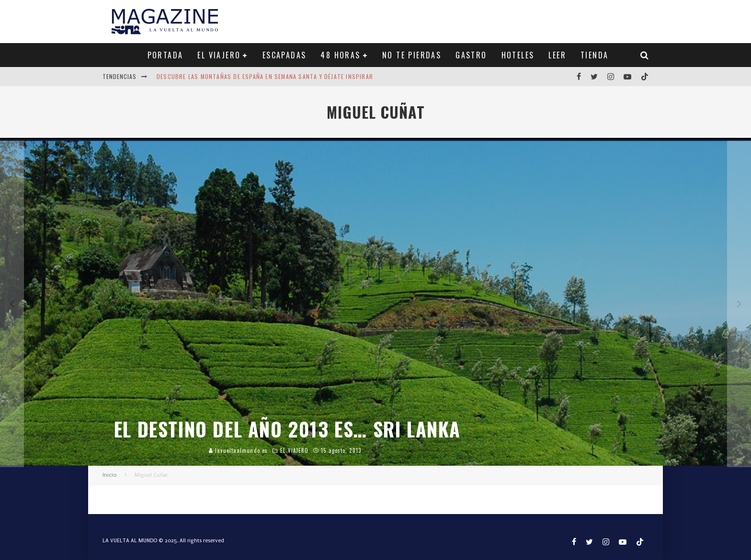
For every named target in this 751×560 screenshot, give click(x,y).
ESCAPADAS (284, 55)
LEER (557, 55)
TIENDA (594, 55)
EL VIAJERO (219, 55)
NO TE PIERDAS (412, 55)
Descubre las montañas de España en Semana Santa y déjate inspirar (265, 76)
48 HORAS (340, 55)
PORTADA (165, 55)
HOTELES (518, 55)
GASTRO (471, 55)
